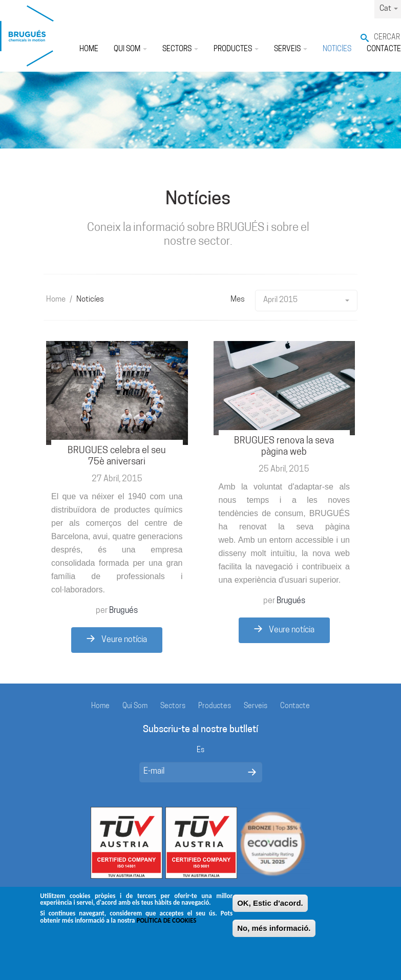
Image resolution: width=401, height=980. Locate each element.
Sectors (180, 49)
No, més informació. (274, 932)
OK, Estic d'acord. (270, 907)
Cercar (387, 38)
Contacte (295, 706)
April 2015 (306, 300)
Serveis (291, 49)
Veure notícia (117, 640)
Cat (389, 9)
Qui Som (130, 49)
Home (89, 49)
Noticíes (337, 49)
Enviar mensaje (252, 772)
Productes (236, 49)
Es (200, 750)
